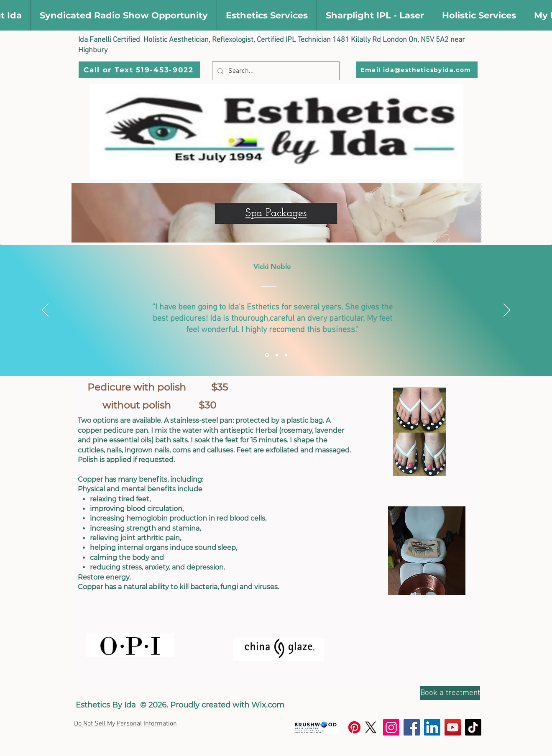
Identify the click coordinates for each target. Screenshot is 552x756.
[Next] (507, 311)
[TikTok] (473, 727)
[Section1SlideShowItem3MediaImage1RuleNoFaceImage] (286, 355)
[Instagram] (391, 727)
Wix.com (268, 705)
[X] (371, 727)
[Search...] (275, 71)
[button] (124, 15)
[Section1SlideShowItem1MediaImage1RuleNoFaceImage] (267, 355)
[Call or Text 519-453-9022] (139, 70)
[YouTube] (453, 727)
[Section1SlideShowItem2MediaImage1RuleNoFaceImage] (277, 355)
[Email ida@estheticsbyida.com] (417, 70)
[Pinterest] (354, 727)
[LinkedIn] (432, 727)
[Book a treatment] (450, 693)
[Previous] (45, 311)
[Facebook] (412, 727)
